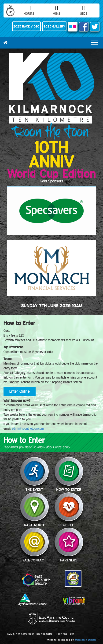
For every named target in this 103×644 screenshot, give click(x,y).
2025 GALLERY (54, 26)
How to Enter (69, 471)
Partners (69, 542)
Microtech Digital (86, 640)
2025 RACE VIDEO (26, 26)
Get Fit (69, 507)
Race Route (34, 507)
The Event (34, 471)
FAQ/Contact (34, 542)
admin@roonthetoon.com (28, 428)
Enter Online (20, 391)
